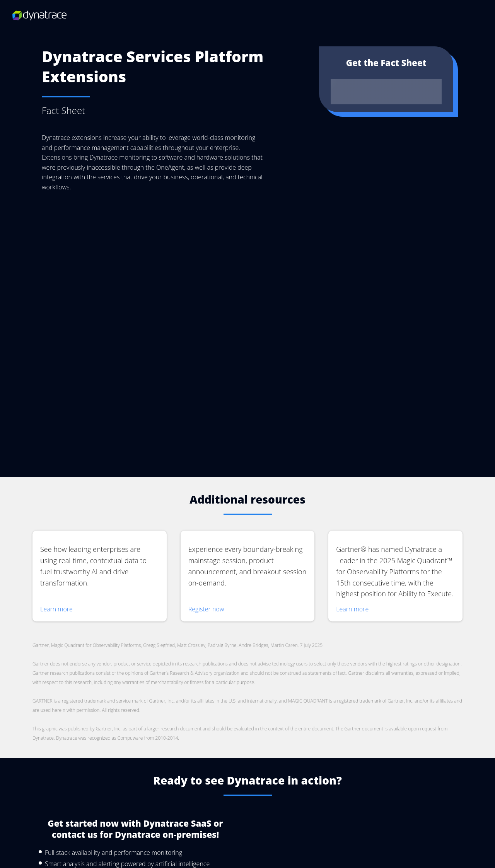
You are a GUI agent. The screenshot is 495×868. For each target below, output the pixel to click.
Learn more (56, 677)
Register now (206, 669)
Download (386, 91)
